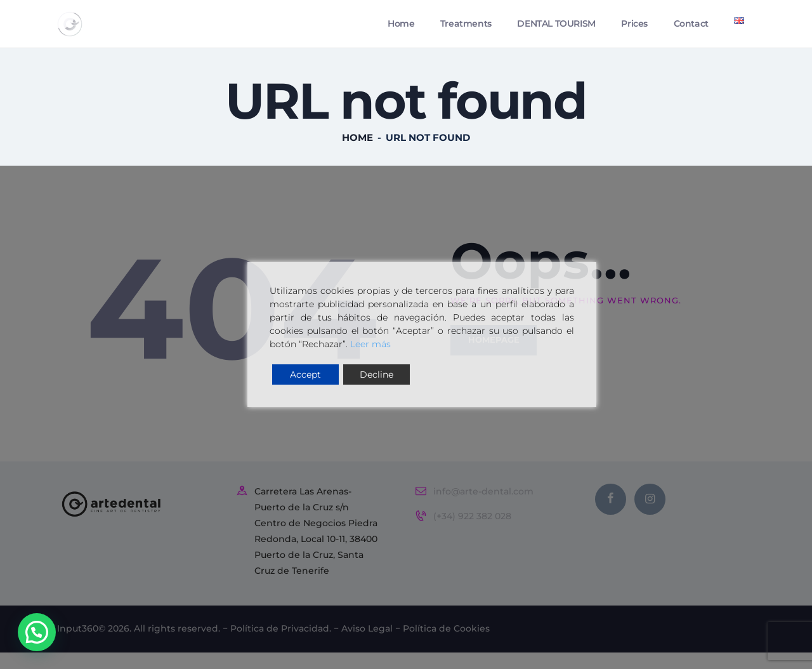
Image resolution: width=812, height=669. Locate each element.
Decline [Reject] (377, 374)
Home (357, 143)
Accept (305, 374)
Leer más (370, 344)
